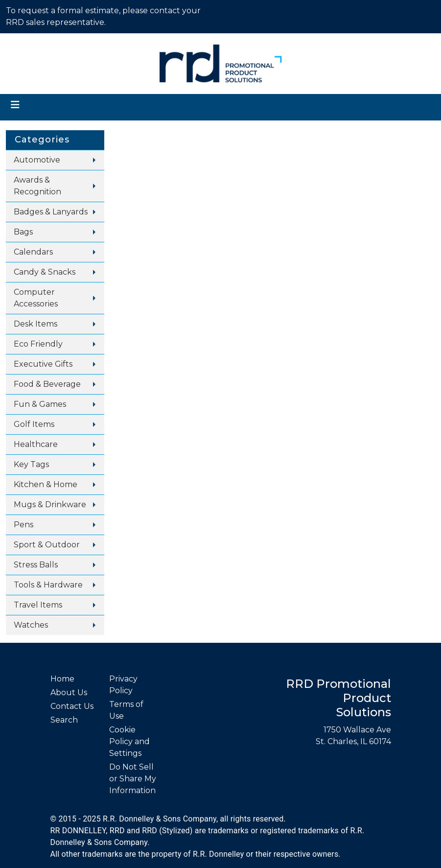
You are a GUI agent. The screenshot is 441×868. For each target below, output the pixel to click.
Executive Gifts (43, 364)
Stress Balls (36, 565)
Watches (31, 625)
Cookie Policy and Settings (129, 741)
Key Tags (31, 464)
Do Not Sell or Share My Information (133, 779)
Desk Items (35, 324)
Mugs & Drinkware (50, 504)
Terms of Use (126, 710)
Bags (23, 232)
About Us (69, 692)
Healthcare (36, 444)
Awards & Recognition (37, 186)
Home (62, 679)
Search (64, 720)
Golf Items (34, 424)
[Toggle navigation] (15, 105)
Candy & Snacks (45, 272)
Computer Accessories (36, 298)
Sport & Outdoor (47, 545)
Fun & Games (40, 404)
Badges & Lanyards (51, 212)
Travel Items (38, 605)
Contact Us (72, 706)
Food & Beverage (47, 384)
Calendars (33, 252)
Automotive (37, 160)
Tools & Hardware (48, 585)
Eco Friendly (38, 344)
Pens (23, 525)
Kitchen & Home (46, 484)
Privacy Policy (123, 685)
